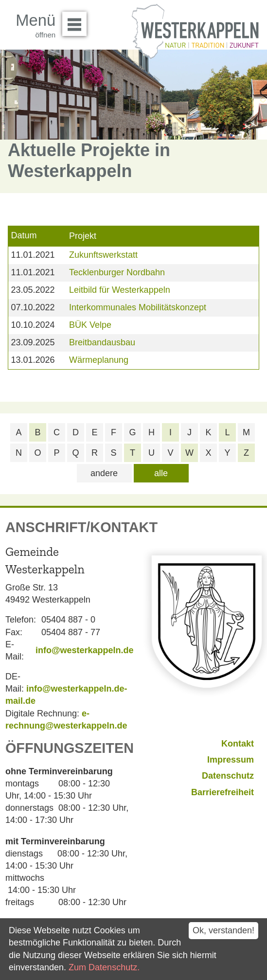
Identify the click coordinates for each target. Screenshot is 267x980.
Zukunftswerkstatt (103, 255)
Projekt (83, 236)
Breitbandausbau (102, 342)
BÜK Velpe (90, 325)
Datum (24, 235)
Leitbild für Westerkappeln (120, 290)
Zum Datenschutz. (104, 967)
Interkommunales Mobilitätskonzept (138, 307)
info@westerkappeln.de (85, 650)
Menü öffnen (77, 20)
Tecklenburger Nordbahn (117, 272)
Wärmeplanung (99, 360)
